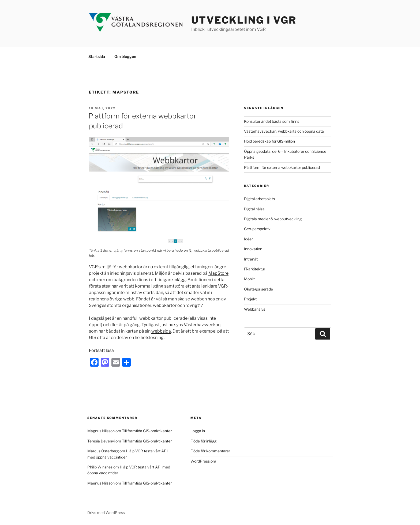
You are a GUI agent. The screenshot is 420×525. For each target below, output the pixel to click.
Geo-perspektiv (257, 229)
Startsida (97, 56)
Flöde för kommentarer (210, 451)
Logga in (198, 431)
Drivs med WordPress (106, 513)
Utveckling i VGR (244, 20)
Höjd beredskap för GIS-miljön (269, 141)
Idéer (248, 239)
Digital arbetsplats (259, 199)
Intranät (251, 259)
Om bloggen (125, 56)
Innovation (253, 249)
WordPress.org (203, 461)
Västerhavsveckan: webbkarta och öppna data (284, 131)
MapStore (218, 273)
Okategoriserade (258, 289)
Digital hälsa (254, 209)
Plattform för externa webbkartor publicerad (282, 167)
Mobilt (249, 279)
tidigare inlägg (172, 280)
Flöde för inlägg (203, 441)
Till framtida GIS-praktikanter (147, 431)
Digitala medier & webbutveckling (273, 219)
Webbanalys (255, 309)
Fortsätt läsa (101, 350)
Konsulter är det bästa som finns (272, 121)
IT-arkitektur (255, 269)
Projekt (250, 299)
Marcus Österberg (103, 451)
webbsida (161, 331)
